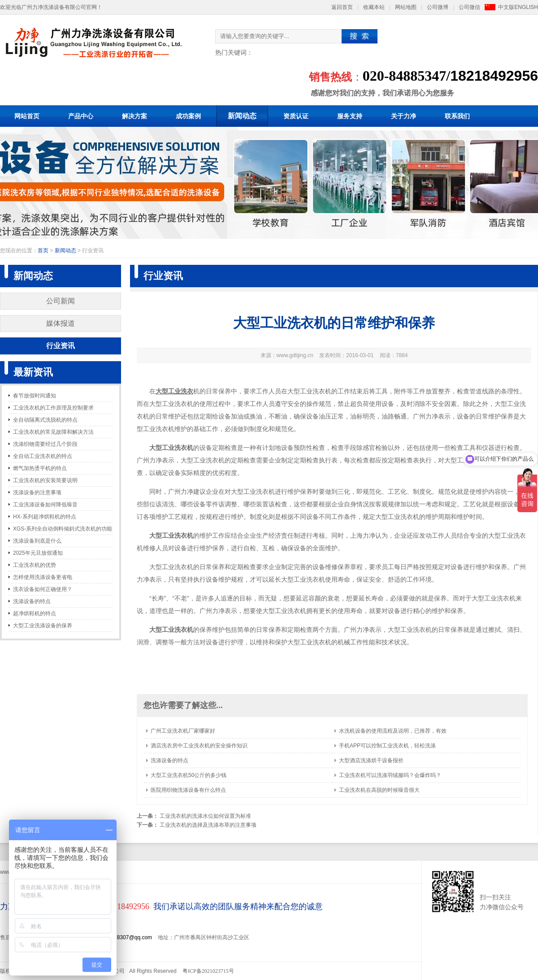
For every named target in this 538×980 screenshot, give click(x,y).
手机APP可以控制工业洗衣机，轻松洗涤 (387, 746)
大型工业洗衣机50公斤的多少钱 (189, 775)
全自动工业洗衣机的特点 (43, 456)
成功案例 (188, 116)
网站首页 (27, 116)
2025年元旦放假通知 (38, 553)
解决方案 (134, 116)
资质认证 (296, 116)
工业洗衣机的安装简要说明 (45, 480)
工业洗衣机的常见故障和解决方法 (53, 432)
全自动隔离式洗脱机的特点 (45, 420)
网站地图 (406, 7)
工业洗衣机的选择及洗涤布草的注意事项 (208, 825)
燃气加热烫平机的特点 (40, 468)
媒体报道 (61, 323)
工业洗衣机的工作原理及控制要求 (53, 408)
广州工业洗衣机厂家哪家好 (183, 731)
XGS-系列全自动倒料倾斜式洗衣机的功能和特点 (63, 530)
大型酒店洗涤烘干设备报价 (371, 760)
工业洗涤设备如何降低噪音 (45, 505)
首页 (43, 250)
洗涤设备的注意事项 (37, 492)
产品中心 (81, 116)
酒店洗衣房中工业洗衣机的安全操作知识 (199, 746)
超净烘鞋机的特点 (35, 613)
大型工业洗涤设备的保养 (43, 626)
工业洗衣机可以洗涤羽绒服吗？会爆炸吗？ (390, 775)
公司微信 (469, 7)
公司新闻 (61, 301)
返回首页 (342, 7)
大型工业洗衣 (174, 391)
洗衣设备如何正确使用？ (43, 589)
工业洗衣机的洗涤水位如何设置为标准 (205, 816)
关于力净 (403, 116)
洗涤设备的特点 (32, 601)
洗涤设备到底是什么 (37, 541)
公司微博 (438, 7)
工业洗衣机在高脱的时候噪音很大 (379, 790)
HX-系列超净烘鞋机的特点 (45, 517)
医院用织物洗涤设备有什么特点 (188, 790)
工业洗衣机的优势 (35, 565)
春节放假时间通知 (35, 396)
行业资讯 (61, 346)
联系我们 (457, 116)
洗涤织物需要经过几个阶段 (45, 444)
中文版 (506, 7)
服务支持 (350, 116)
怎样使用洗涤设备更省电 (43, 577)
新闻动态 (242, 116)
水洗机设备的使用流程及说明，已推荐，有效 (393, 731)
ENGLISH (526, 7)
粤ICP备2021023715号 (208, 971)
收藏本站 (374, 7)
